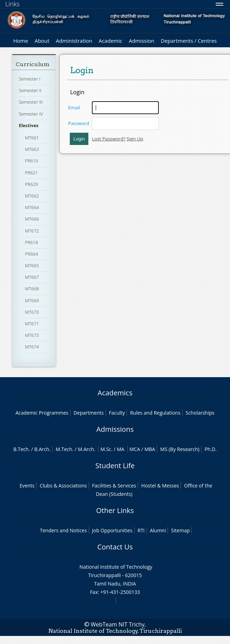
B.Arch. (42, 449)
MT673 (32, 335)
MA (120, 449)
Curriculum (33, 64)
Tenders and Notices (63, 530)
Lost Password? (109, 139)
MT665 (32, 265)
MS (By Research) (180, 449)
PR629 (31, 184)
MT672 (32, 231)
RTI (141, 530)
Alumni (158, 530)
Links (12, 4)
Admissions (115, 429)
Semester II (30, 90)
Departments (89, 413)
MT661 (32, 138)
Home (21, 41)
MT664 (32, 207)
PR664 (31, 254)
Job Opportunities (112, 530)
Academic (110, 41)
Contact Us (115, 547)
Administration (74, 41)
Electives (29, 125)
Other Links (115, 510)
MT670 (32, 312)
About (42, 41)
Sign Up (135, 139)
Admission (141, 41)
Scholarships (200, 413)
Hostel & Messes (160, 486)
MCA (135, 449)
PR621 (31, 173)
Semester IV (31, 114)
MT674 (32, 347)
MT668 (32, 289)
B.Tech (21, 449)
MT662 (32, 196)
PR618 (31, 242)
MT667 (32, 277)
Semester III (31, 102)
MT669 (32, 300)
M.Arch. (87, 449)
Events (27, 486)
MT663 (32, 149)
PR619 (31, 161)
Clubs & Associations (63, 486)
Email (74, 108)
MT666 (32, 219)
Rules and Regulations (155, 413)
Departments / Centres (189, 41)
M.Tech (64, 449)
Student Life (115, 466)
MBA (150, 449)
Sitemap (180, 530)
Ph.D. (211, 449)
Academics (115, 393)
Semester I (30, 79)
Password (79, 123)
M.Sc (106, 449)
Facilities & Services (114, 486)
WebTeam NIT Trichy (118, 624)
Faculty (117, 413)
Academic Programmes (42, 413)
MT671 (32, 324)
